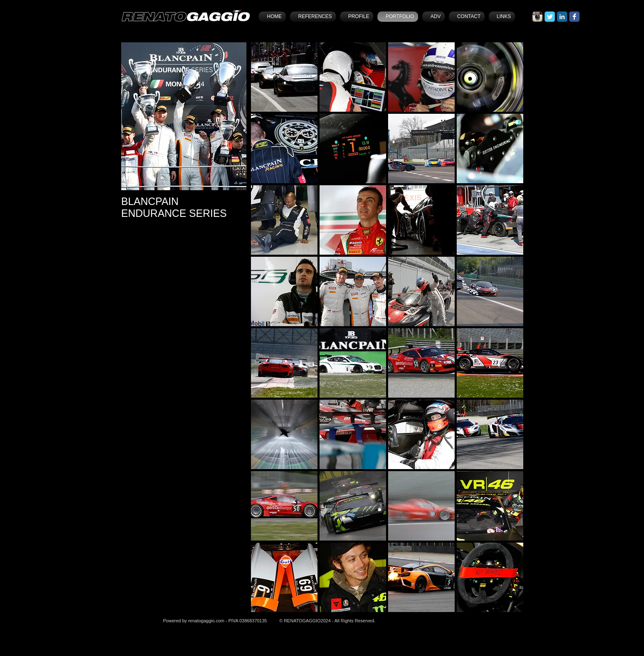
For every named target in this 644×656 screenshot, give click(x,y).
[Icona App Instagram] (537, 17)
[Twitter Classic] (550, 17)
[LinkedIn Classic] (562, 17)
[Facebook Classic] (574, 17)
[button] (284, 77)
